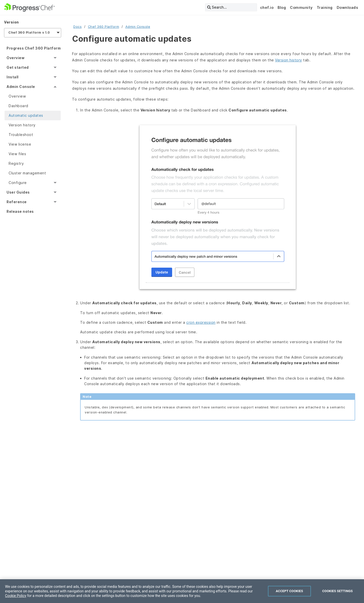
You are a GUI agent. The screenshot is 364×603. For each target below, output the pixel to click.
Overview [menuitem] (16, 58)
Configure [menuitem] (18, 183)
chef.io (267, 7)
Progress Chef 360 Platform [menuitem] (34, 48)
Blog (282, 7)
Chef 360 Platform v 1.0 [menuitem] (29, 32)
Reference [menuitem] (17, 202)
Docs (77, 27)
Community (301, 7)
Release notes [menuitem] (20, 211)
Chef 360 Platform (104, 27)
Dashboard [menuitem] (18, 106)
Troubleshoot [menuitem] (21, 135)
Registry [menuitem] (16, 163)
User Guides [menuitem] (18, 192)
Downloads (347, 7)
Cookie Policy (16, 596)
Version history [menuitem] (22, 125)
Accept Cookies (289, 591)
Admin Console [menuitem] (21, 87)
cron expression (201, 322)
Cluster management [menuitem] (27, 173)
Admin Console (138, 27)
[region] (182, 591)
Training (325, 7)
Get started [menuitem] (18, 67)
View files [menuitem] (17, 154)
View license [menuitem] (20, 144)
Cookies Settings (338, 591)
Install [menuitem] (13, 77)
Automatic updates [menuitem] (26, 115)
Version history (289, 60)
